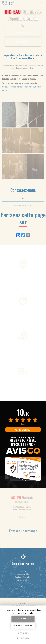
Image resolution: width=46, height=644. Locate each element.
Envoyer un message (23, 205)
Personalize (23, 633)
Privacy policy (23, 638)
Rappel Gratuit (23, 42)
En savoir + (23, 603)
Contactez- (23, 33)
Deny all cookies (23, 626)
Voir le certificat (23, 430)
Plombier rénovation (21, 65)
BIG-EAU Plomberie (16, 3)
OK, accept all (23, 619)
